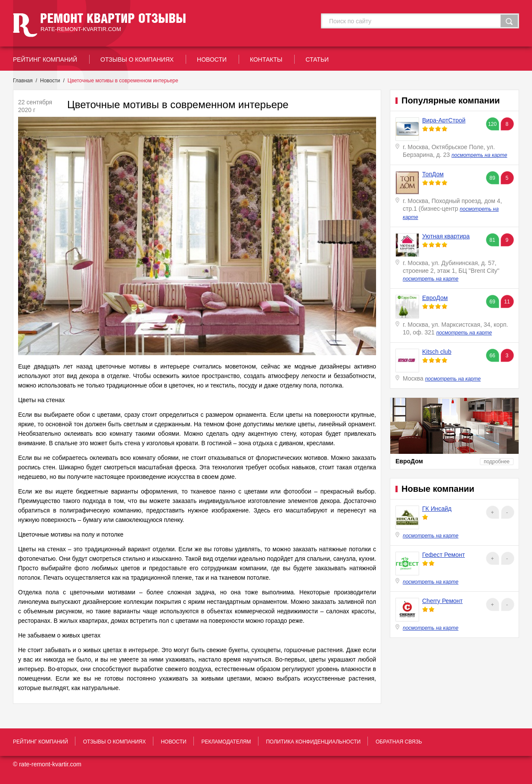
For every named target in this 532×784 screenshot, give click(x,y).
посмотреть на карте (479, 155)
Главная (23, 81)
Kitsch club (437, 352)
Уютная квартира (446, 236)
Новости (50, 81)
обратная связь (399, 742)
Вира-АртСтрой (444, 120)
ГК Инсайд (437, 509)
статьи (317, 59)
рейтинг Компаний (45, 59)
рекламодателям (226, 742)
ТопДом (433, 174)
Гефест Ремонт (443, 555)
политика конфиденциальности (313, 742)
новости (212, 59)
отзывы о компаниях (137, 59)
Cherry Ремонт (442, 601)
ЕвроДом (435, 298)
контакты (266, 59)
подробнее (497, 462)
